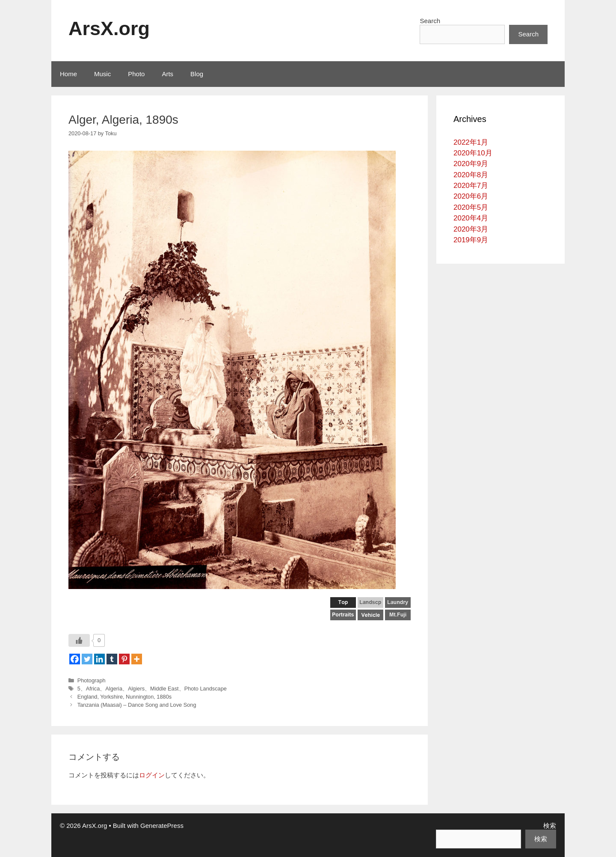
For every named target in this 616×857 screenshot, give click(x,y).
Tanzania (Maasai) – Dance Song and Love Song (137, 705)
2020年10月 (473, 153)
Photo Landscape (206, 689)
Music (102, 74)
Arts (167, 74)
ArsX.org (109, 28)
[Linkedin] (99, 659)
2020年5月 (471, 207)
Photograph (92, 680)
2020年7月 (471, 186)
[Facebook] (75, 659)
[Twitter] (87, 659)
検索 (550, 826)
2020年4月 (471, 218)
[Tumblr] (112, 659)
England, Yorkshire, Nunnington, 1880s (124, 697)
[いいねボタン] (79, 640)
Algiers (136, 689)
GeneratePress (162, 826)
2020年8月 (471, 175)
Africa (93, 689)
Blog (197, 74)
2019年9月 (471, 240)
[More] (137, 659)
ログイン (152, 775)
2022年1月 (471, 142)
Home (68, 74)
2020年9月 (471, 164)
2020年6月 (471, 196)
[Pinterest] (124, 659)
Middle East (164, 689)
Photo (136, 74)
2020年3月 (471, 229)
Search (430, 21)
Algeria (114, 689)
